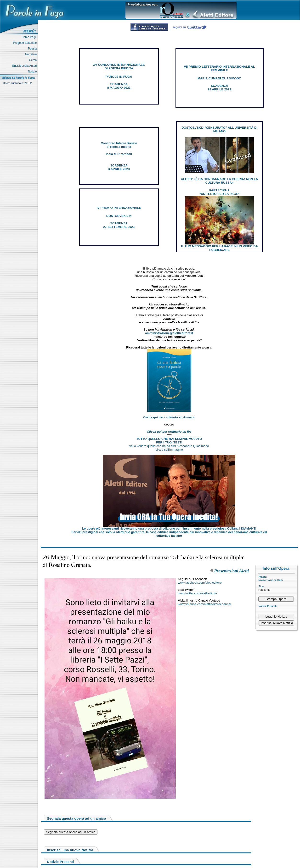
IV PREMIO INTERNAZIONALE (119, 208)
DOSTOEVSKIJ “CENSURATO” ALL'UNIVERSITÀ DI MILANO (219, 129)
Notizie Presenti (60, 862)
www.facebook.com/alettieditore (200, 583)
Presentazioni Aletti (271, 580)
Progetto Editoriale (26, 43)
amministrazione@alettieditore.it (169, 333)
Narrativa (32, 54)
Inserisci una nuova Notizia (70, 850)
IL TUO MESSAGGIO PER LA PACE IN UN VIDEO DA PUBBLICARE (219, 248)
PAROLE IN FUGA (119, 77)
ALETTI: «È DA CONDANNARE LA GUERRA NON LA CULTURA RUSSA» (219, 181)
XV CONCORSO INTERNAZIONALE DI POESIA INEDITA (119, 66)
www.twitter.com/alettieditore (198, 593)
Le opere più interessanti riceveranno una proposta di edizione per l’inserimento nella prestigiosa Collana (169, 528)
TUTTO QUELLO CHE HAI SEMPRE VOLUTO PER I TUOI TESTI (169, 441)
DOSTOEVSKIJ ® (119, 216)
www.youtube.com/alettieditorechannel (204, 604)
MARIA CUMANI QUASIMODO (219, 78)
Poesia (33, 49)
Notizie (33, 72)
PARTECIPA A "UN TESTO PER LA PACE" (219, 192)
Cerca (34, 60)
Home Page (30, 37)
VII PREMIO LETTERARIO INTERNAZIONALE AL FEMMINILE (219, 68)
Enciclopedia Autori (25, 66)
